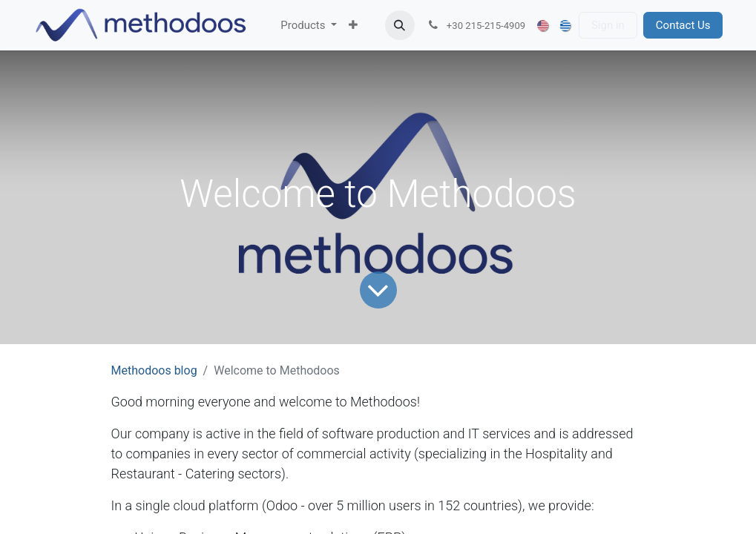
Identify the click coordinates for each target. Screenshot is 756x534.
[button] (400, 25)
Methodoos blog (154, 370)
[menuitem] (309, 26)
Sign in (608, 25)
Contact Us (683, 25)
